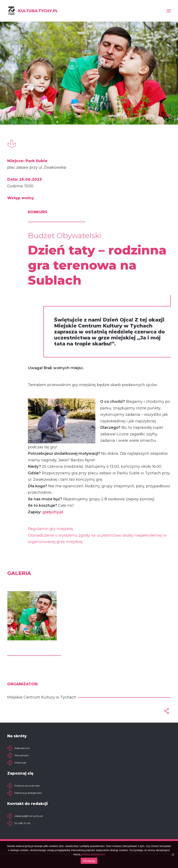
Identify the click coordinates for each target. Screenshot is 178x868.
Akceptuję (89, 861)
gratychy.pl (53, 512)
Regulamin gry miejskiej (51, 529)
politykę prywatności (93, 854)
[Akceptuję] (173, 855)
